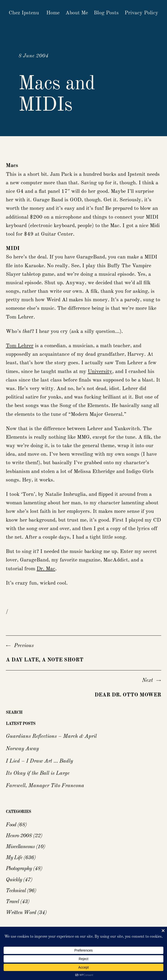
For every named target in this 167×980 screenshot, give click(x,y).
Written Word (21, 913)
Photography (19, 869)
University (100, 372)
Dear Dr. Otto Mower (128, 695)
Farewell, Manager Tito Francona (45, 786)
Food (11, 825)
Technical (16, 891)
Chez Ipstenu (24, 13)
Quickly (14, 880)
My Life (14, 858)
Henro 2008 (19, 836)
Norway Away (22, 749)
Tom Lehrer (20, 346)
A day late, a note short (45, 660)
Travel (12, 902)
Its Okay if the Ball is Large (38, 773)
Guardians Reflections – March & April (51, 736)
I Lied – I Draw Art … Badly (39, 761)
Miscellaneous (20, 847)
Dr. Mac (46, 569)
